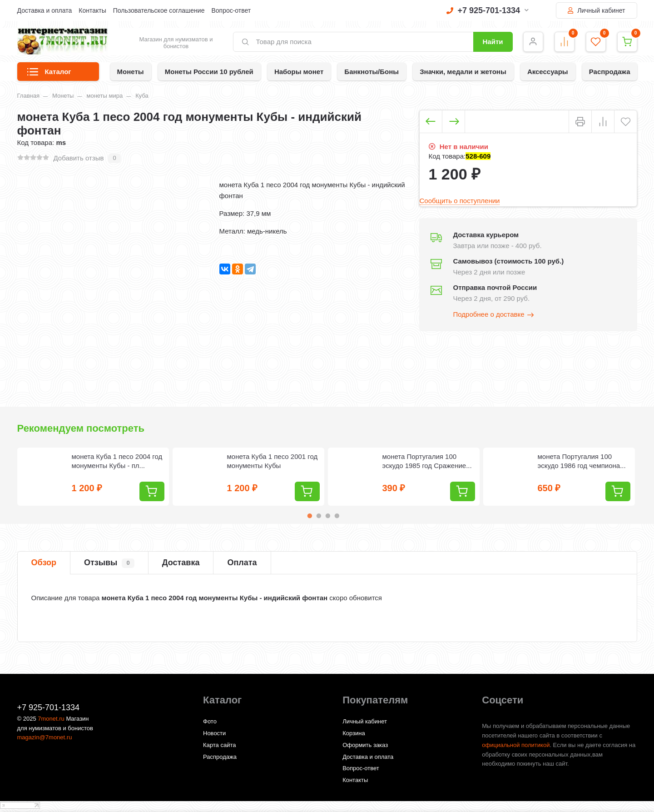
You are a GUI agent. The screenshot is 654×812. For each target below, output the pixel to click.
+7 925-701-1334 (488, 10)
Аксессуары (548, 72)
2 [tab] (319, 516)
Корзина (354, 733)
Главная (28, 96)
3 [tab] (328, 516)
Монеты (131, 72)
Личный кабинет (596, 10)
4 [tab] (337, 516)
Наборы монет (299, 72)
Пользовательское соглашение (159, 10)
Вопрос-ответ (231, 10)
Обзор (44, 563)
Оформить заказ (365, 745)
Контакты (92, 10)
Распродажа (610, 72)
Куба (142, 96)
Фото (210, 721)
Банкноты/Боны (372, 72)
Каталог (49, 74)
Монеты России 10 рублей (209, 72)
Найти (493, 42)
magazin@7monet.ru (45, 737)
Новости (214, 733)
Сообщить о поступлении (460, 201)
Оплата (242, 563)
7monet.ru (51, 719)
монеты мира (104, 96)
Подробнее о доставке (494, 315)
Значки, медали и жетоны (463, 72)
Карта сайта (219, 745)
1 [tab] (310, 516)
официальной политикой (516, 745)
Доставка (181, 563)
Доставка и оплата (45, 10)
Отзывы (109, 563)
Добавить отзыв (79, 158)
